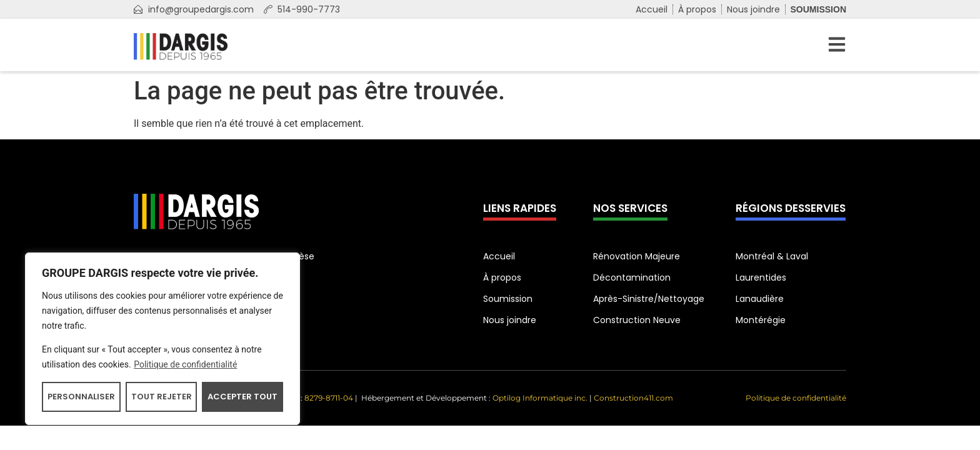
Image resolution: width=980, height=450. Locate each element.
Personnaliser (81, 397)
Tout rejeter (162, 397)
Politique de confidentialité (185, 364)
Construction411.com (633, 398)
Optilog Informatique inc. (540, 398)
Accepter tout (242, 397)
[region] (162, 339)
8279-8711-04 (330, 398)
